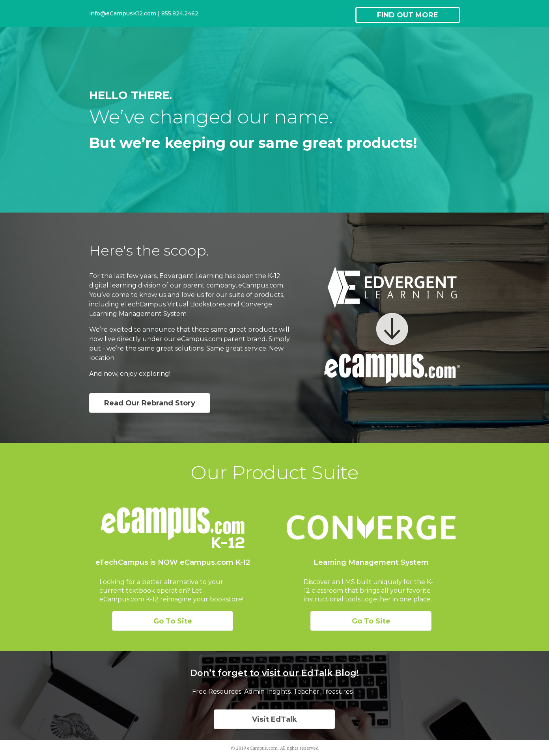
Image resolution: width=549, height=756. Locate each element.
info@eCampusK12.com (123, 13)
